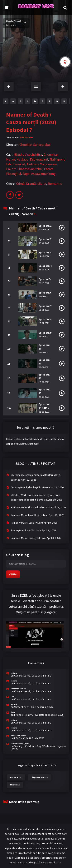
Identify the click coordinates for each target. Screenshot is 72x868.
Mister (42, 184)
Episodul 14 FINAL (44, 406)
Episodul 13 (44, 391)
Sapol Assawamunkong (39, 174)
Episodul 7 (45, 306)
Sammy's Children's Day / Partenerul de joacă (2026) (38, 748)
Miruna (14, 704)
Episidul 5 (45, 279)
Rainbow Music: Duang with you (28, 538)
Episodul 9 (45, 333)
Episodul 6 (45, 293)
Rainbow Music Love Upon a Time (30, 515)
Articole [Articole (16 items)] (16, 777)
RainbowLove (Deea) (20, 743)
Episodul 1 (45, 226)
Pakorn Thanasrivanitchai (24, 169)
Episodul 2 (45, 239)
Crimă (20, 184)
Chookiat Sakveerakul (35, 145)
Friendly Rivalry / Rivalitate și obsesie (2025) (39, 715)
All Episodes (27, 137)
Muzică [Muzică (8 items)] (15, 785)
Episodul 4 (45, 266)
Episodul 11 (44, 362)
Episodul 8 (45, 319)
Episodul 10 (44, 347)
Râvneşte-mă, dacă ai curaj (26, 530)
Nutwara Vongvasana (42, 164)
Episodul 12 (44, 376)
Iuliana (14, 673)
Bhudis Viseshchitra (28, 155)
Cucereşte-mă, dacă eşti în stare (29, 487)
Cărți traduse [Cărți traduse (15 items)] (39, 777)
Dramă (31, 184)
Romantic (55, 184)
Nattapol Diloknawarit (32, 159)
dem (13, 712)
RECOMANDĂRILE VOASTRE (29, 738)
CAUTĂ (13, 574)
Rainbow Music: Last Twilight (27, 523)
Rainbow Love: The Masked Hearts (30, 507)
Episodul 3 (45, 252)
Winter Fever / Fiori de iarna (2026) (34, 707)
